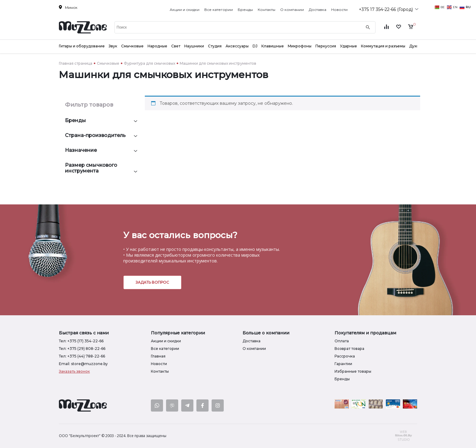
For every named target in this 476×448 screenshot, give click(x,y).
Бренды (245, 10)
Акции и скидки (185, 10)
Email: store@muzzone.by (83, 364)
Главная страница (76, 63)
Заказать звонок (74, 371)
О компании (292, 10)
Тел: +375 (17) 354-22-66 (81, 341)
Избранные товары (353, 371)
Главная (158, 356)
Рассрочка (345, 356)
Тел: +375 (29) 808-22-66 (82, 349)
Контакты (267, 10)
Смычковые (108, 63)
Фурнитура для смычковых (150, 63)
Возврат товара (349, 349)
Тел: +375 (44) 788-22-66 (82, 356)
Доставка (318, 10)
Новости (339, 10)
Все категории (219, 10)
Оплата (342, 341)
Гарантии (343, 364)
